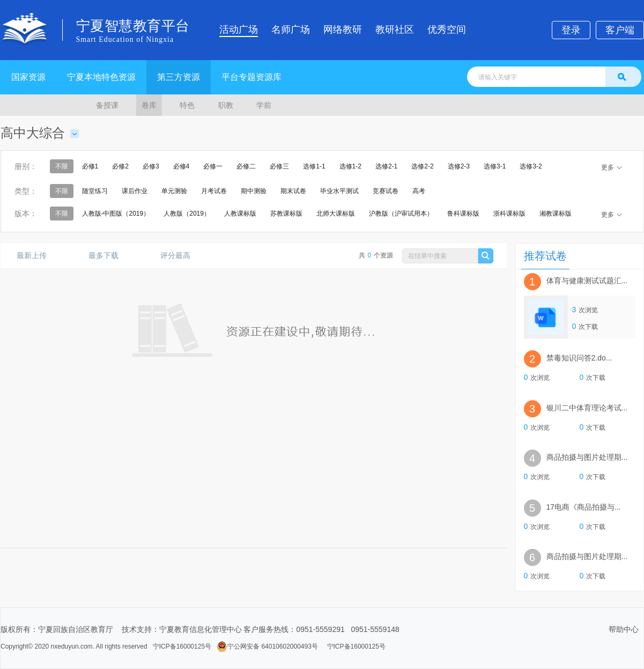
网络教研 (343, 30)
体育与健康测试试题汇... (587, 281)
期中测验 (254, 191)
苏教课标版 (286, 214)
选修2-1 (386, 166)
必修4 (182, 166)
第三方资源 (179, 77)
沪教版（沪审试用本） (401, 214)
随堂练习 (95, 191)
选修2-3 (459, 166)
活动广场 (239, 30)
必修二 (246, 166)
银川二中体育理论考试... (587, 408)
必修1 (90, 166)
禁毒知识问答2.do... (579, 358)
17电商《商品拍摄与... (584, 507)
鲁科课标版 (463, 214)
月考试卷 (214, 191)
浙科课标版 (509, 214)
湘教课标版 (556, 214)
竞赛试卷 (386, 191)
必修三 (279, 166)
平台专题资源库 (251, 77)
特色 (187, 105)
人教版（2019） (187, 214)
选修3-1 (495, 166)
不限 (62, 166)
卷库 (149, 105)
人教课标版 (240, 214)
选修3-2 (531, 166)
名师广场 (291, 30)
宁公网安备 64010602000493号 (267, 646)
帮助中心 (624, 629)
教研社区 (395, 30)
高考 (419, 191)
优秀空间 (447, 30)
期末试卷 (293, 191)
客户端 (620, 30)
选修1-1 (314, 166)
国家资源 (28, 77)
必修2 (120, 166)
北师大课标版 (336, 214)
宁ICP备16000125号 (182, 646)
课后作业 (135, 191)
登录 (571, 30)
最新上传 (36, 255)
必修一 (213, 166)
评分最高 (179, 255)
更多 (612, 167)
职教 (226, 105)
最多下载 (108, 255)
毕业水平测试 (339, 191)
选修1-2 (350, 166)
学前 (264, 105)
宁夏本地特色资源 (101, 77)
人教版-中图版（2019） (116, 214)
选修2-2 (422, 166)
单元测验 (174, 191)
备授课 (107, 105)
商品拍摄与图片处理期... (587, 457)
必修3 (151, 166)
